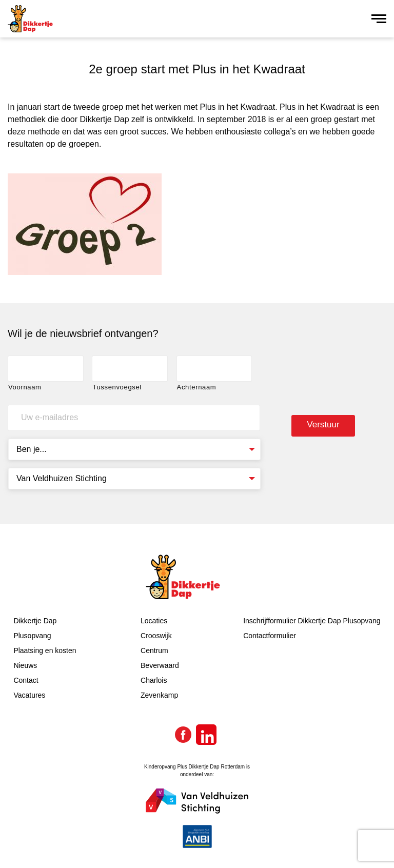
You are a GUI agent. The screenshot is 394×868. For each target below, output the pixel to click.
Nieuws (25, 665)
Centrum (154, 650)
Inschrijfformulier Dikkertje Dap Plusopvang (312, 621)
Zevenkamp (159, 695)
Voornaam (25, 387)
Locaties (154, 621)
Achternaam (197, 387)
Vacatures (29, 695)
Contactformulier (270, 636)
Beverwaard (160, 665)
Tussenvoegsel (117, 387)
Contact (26, 680)
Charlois (154, 680)
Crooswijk (156, 636)
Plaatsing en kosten (45, 650)
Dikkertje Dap (35, 621)
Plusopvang (32, 636)
